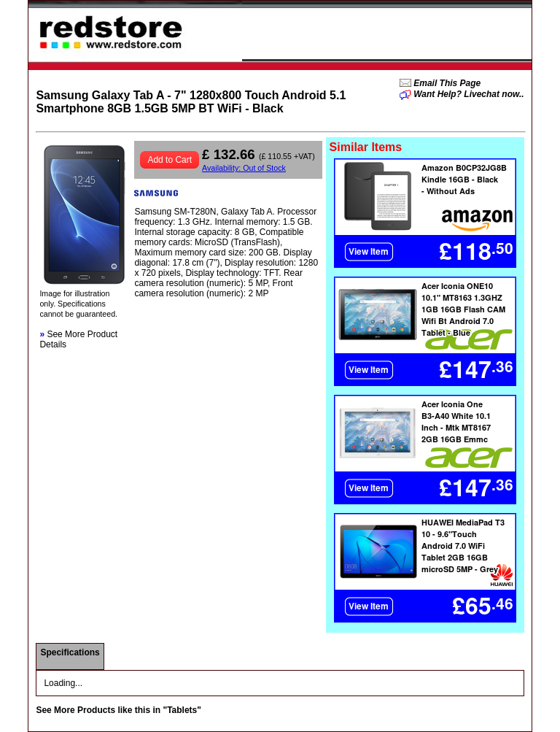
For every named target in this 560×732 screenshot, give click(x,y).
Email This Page (446, 83)
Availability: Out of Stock (244, 168)
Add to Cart (170, 160)
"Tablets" (182, 710)
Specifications (70, 652)
